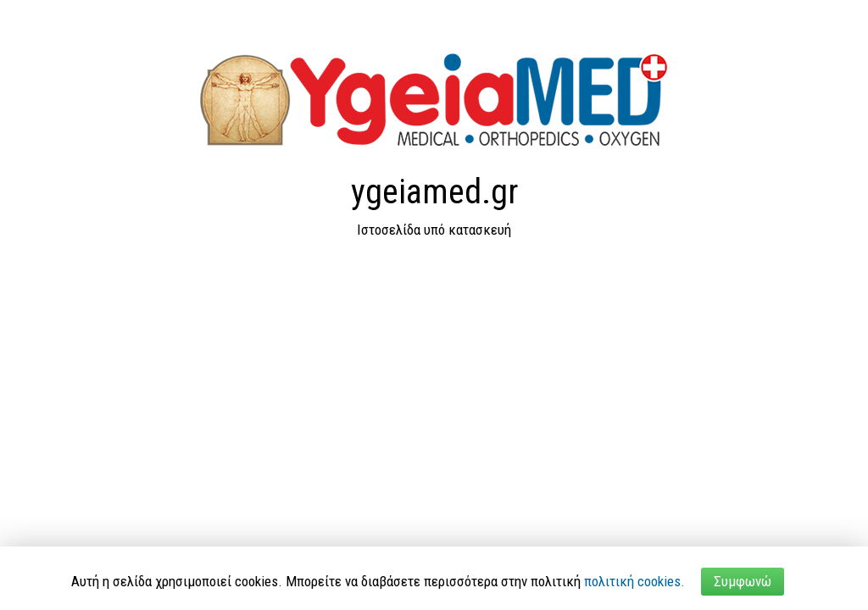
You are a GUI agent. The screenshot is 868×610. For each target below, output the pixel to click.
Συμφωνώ (743, 581)
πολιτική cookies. (634, 581)
